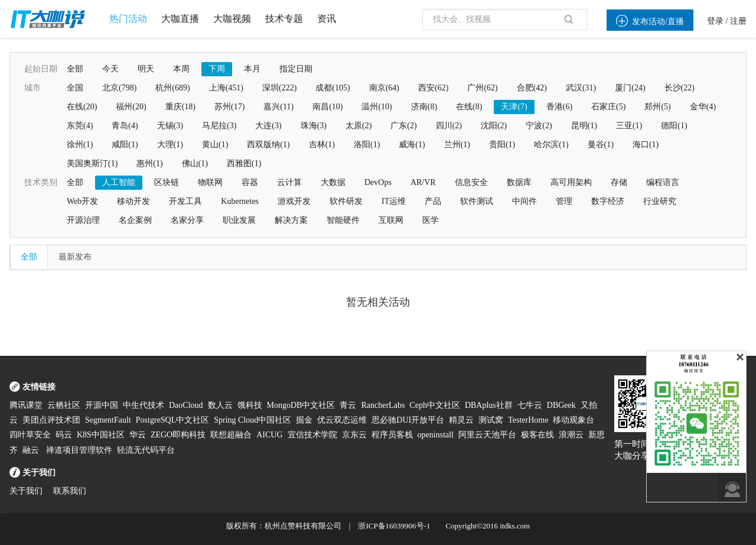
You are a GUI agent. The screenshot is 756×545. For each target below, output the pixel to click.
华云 (138, 435)
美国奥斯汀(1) (92, 163)
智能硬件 (343, 220)
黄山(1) (215, 145)
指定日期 (296, 69)
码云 (64, 435)
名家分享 (187, 220)
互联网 (391, 220)
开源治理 (83, 220)
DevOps (378, 182)
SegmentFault (108, 420)
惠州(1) (149, 163)
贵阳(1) (502, 145)
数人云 (220, 405)
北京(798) (119, 88)
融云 (32, 450)
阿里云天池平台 (487, 435)
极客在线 (537, 435)
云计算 (289, 182)
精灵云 (461, 420)
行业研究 (660, 201)
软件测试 (477, 201)
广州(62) (482, 88)
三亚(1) (629, 126)
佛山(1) (195, 163)
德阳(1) (674, 126)
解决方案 (291, 220)
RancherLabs (383, 405)
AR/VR (423, 182)
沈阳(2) (494, 126)
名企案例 (135, 220)
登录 (715, 21)
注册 (738, 21)
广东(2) (403, 126)
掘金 (304, 420)
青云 (348, 405)
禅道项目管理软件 (79, 450)
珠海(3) (314, 126)
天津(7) (514, 107)
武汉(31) (581, 88)
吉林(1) (322, 145)
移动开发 (133, 201)
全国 (75, 88)
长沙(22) (680, 88)
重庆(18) (180, 107)
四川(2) (449, 126)
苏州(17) (229, 107)
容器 (250, 182)
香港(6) (559, 107)
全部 (75, 69)
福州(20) (131, 107)
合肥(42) (532, 88)
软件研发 (346, 201)
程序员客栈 (392, 435)
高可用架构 (571, 182)
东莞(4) (80, 126)
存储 (619, 182)
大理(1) (170, 145)
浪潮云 (571, 435)
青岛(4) (125, 126)
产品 (433, 201)
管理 (564, 201)
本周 (181, 69)
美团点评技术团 (51, 420)
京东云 (354, 435)
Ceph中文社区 (435, 405)
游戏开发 (294, 201)
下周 (217, 69)
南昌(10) (328, 107)
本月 (252, 69)
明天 (146, 69)
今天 (110, 69)
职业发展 (239, 220)
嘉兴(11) (278, 107)
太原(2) (359, 126)
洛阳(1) (367, 145)
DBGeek (561, 405)
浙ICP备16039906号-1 (394, 526)
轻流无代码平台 (146, 450)
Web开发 (82, 201)
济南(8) (424, 107)
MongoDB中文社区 (301, 405)
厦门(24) (630, 88)
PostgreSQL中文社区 (172, 420)
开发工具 (185, 201)
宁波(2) (539, 126)
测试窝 (491, 420)
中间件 (524, 201)
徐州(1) (80, 145)
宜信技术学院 (312, 435)
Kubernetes (240, 201)
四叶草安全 (30, 435)
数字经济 (608, 201)
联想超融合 (231, 435)
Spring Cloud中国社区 (252, 420)
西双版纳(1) (268, 145)
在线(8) (469, 107)
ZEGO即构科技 (178, 435)
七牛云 (530, 405)
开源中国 (102, 405)
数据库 (519, 182)
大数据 (333, 182)
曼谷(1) (601, 145)
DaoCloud (186, 405)
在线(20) (82, 107)
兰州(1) (457, 145)
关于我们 (26, 491)
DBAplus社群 (489, 405)
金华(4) (703, 107)
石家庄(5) (608, 107)
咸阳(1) (125, 145)
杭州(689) (172, 88)
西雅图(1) (244, 163)
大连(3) (268, 126)
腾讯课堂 (26, 405)
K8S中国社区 (101, 435)
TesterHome (528, 420)
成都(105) (333, 88)
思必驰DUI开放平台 (408, 420)
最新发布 (75, 257)
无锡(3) (170, 126)
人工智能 (119, 182)
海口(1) (646, 145)
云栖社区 (64, 405)
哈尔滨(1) (551, 145)
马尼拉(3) (219, 126)
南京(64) (384, 88)
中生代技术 (144, 405)
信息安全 (471, 182)
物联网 (210, 182)
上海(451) (226, 88)
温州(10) (377, 107)
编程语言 (663, 182)
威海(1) (412, 145)
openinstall (436, 435)
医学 (431, 220)
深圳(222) (279, 88)
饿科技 (250, 405)
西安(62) (433, 88)
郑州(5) (657, 107)
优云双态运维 (342, 420)
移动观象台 (573, 420)
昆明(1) (584, 126)
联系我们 (70, 491)
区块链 (167, 182)
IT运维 (394, 201)
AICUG (269, 435)
